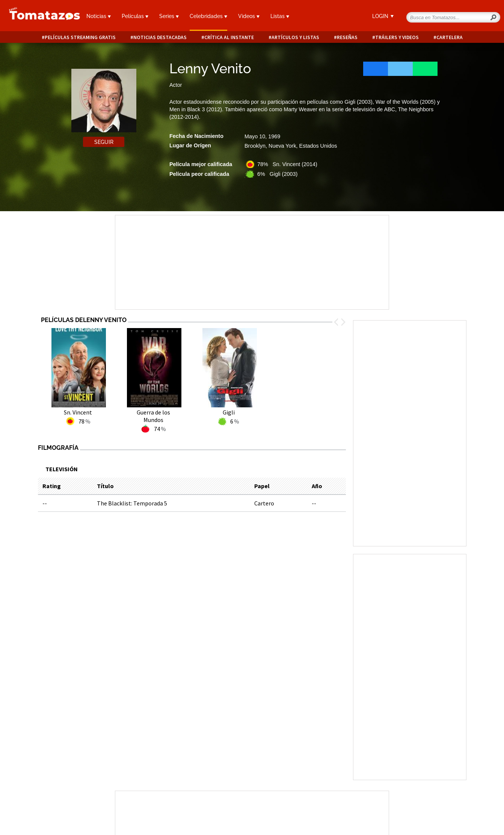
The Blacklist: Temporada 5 (132, 503)
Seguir (104, 142)
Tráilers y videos (397, 37)
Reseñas (347, 37)
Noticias (99, 16)
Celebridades (208, 16)
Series (169, 16)
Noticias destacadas (160, 37)
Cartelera (450, 37)
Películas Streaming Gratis (80, 37)
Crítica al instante (229, 37)
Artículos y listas (295, 37)
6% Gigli (277, 174)
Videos (249, 16)
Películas (135, 16)
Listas (280, 16)
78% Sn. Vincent (287, 164)
